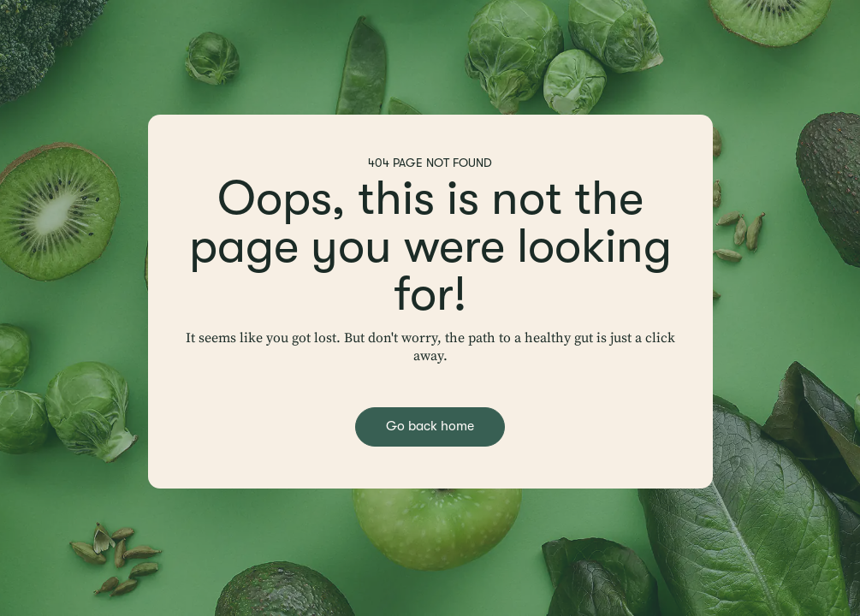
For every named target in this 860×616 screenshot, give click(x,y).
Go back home (430, 426)
